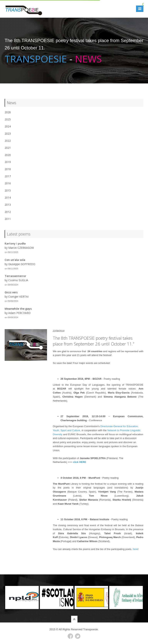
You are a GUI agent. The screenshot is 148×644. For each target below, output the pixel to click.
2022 (8, 141)
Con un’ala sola (15, 260)
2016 (8, 183)
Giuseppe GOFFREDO (22, 264)
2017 (8, 176)
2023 (8, 134)
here (135, 549)
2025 (8, 119)
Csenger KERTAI (18, 297)
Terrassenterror (15, 276)
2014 (8, 198)
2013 (8, 205)
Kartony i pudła (15, 243)
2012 (8, 212)
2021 (8, 148)
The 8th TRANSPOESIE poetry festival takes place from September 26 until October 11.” (94, 341)
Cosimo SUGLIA (18, 280)
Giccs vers (11, 292)
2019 (8, 162)
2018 (8, 169)
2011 (8, 219)
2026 (8, 112)
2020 (8, 155)
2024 (8, 126)
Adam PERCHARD (19, 313)
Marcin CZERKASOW (21, 248)
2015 (8, 190)
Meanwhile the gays (18, 309)
